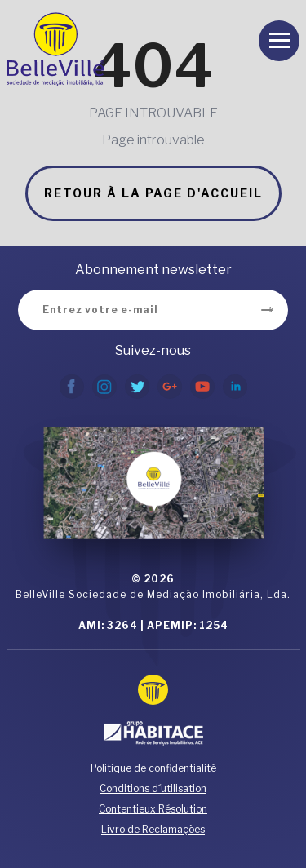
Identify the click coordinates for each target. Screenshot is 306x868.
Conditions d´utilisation (153, 788)
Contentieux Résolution (153, 809)
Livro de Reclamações (153, 829)
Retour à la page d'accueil (153, 193)
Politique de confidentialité (153, 768)
